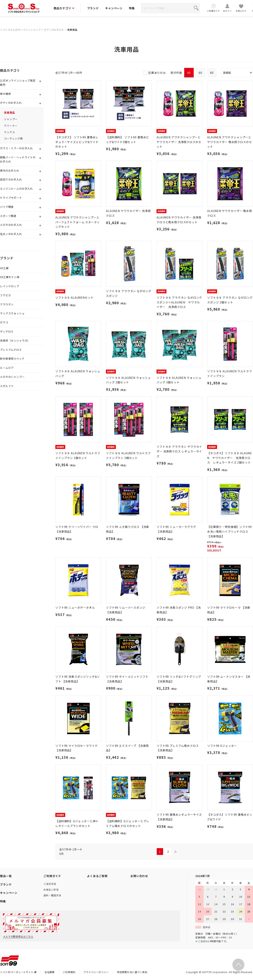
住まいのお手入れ (11, 234)
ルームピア (7, 368)
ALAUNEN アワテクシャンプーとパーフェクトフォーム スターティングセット (77, 222)
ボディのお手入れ (54, 30)
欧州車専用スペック (12, 359)
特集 (132, 8)
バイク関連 (7, 207)
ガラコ (4, 322)
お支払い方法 (51, 889)
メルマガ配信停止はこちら (18, 936)
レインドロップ (10, 286)
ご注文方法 (50, 884)
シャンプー (11, 119)
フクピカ (5, 295)
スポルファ (7, 386)
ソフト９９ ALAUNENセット (74, 298)
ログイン (227, 8)
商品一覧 (6, 876)
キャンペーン (114, 8)
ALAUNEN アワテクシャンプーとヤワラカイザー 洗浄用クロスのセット (179, 142)
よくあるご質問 (97, 876)
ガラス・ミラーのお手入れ (16, 148)
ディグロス (7, 331)
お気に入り (241, 8)
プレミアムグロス (11, 350)
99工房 (4, 268)
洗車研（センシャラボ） (15, 341)
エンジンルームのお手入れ (16, 189)
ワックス (9, 132)
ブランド (93, 8)
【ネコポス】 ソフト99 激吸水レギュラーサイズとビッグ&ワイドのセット (77, 142)
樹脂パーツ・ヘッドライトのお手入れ (18, 159)
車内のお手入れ (10, 171)
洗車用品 (72, 30)
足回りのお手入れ (11, 179)
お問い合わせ (139, 876)
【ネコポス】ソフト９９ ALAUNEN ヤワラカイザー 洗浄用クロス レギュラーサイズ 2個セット (230, 458)
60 (200, 73)
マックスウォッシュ (12, 313)
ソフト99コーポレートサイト (18, 972)
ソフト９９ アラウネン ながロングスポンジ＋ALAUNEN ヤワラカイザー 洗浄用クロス (179, 302)
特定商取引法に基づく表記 (132, 972)
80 (212, 73)
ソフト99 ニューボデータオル (75, 607)
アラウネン (7, 304)
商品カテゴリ (64, 8)
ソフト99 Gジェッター (222, 746)
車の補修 (5, 94)
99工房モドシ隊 (10, 277)
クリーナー (11, 126)
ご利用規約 (69, 972)
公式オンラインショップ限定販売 (18, 83)
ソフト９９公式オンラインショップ (20, 30)
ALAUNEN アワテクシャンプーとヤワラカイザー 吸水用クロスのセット (229, 142)
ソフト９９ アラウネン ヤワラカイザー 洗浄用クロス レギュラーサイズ (179, 451)
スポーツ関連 (8, 216)
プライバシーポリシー (96, 972)
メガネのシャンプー (12, 377)
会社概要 (50, 972)
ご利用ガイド (213, 8)
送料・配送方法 (52, 895)
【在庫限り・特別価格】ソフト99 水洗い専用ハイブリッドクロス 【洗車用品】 (229, 531)
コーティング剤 (13, 138)
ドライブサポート (11, 198)
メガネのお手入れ (11, 225)
